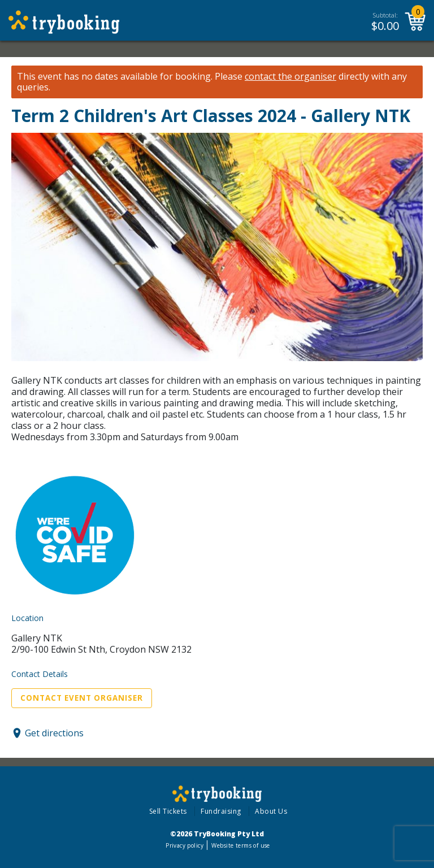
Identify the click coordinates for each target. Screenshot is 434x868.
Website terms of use (240, 845)
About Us (271, 811)
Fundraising (221, 811)
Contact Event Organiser (82, 698)
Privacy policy (185, 845)
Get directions (54, 733)
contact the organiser (290, 77)
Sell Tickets (168, 811)
